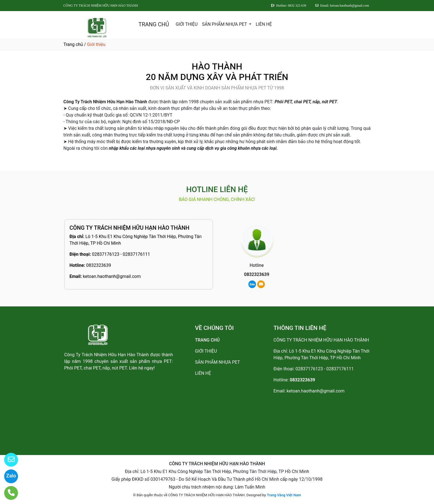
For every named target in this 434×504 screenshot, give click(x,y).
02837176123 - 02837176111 (121, 254)
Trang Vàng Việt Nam (284, 495)
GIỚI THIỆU (187, 24)
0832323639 (99, 265)
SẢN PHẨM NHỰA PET (225, 24)
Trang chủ (73, 44)
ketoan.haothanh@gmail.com (112, 276)
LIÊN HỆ (264, 24)
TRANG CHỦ (154, 24)
